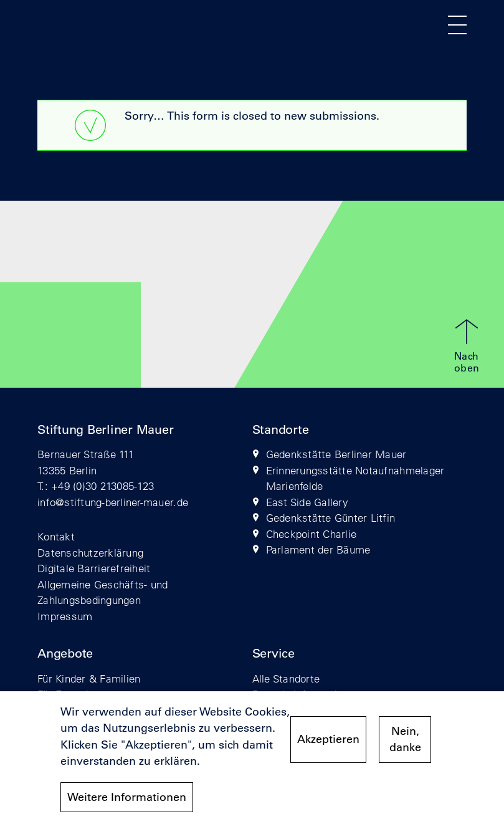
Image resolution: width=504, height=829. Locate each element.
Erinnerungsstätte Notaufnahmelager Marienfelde (355, 478)
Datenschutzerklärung (90, 553)
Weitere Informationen (127, 803)
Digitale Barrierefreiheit (94, 568)
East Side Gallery (307, 502)
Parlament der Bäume (318, 549)
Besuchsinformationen (307, 694)
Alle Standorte (286, 678)
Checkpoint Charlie (311, 534)
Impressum (65, 616)
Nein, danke (405, 745)
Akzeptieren (328, 746)
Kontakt (56, 536)
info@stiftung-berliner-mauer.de (113, 502)
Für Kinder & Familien (89, 678)
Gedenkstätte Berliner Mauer (336, 454)
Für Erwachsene (76, 694)
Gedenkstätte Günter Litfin (331, 518)
